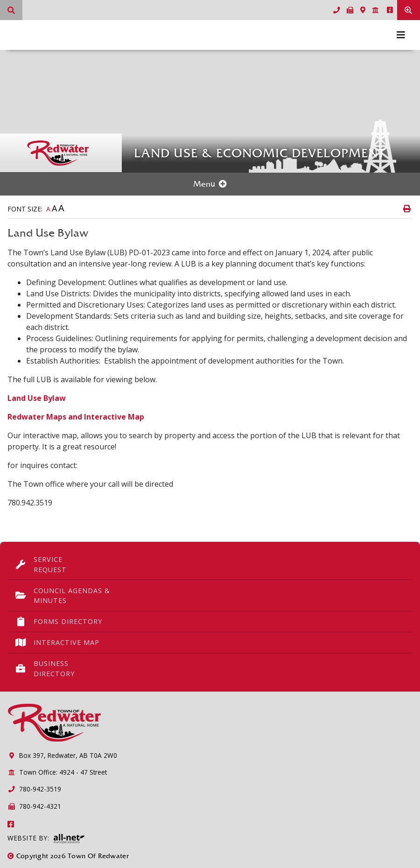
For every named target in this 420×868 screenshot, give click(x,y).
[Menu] (401, 35)
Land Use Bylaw (37, 398)
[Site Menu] (210, 184)
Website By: (46, 839)
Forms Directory (59, 622)
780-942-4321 (34, 806)
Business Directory (45, 668)
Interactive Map (57, 643)
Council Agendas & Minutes (63, 596)
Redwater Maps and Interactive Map (76, 417)
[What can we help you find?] (11, 10)
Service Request (41, 564)
